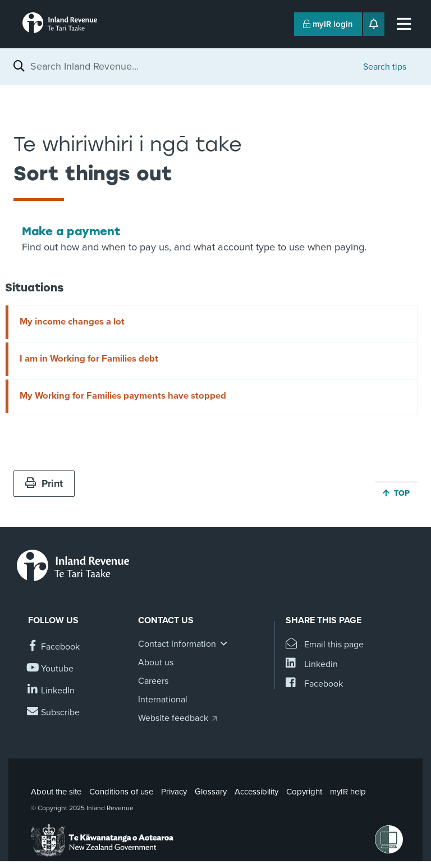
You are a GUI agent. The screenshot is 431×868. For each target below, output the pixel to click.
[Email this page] (325, 645)
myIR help (348, 792)
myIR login (328, 24)
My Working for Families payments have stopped (123, 396)
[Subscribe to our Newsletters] (54, 713)
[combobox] (191, 66)
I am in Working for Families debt (89, 359)
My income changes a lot (72, 322)
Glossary (211, 792)
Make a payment (71, 231)
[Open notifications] (374, 24)
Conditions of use (121, 792)
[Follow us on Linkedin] (51, 691)
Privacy (174, 792)
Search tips (385, 67)
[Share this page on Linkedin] (312, 664)
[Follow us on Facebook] (54, 647)
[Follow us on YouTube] (51, 669)
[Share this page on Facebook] (314, 684)
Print (44, 483)
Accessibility (256, 792)
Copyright (304, 792)
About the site (56, 792)
